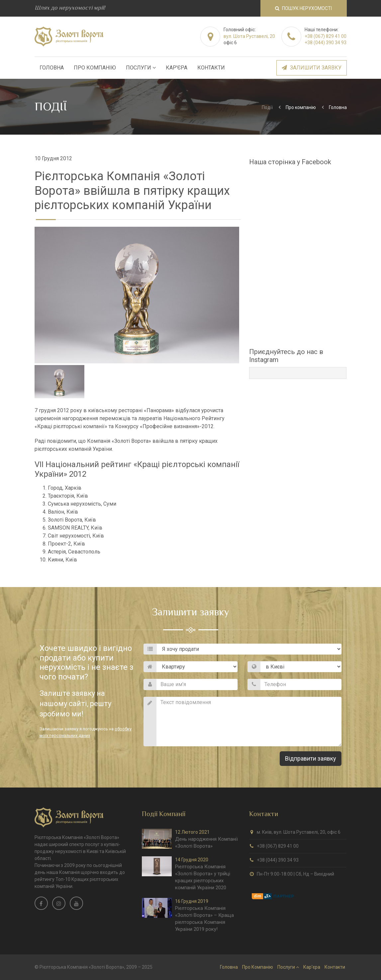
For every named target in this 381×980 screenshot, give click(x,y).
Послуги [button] (141, 68)
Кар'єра (177, 68)
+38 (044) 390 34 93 (326, 43)
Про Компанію (95, 68)
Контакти (211, 68)
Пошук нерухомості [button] (303, 8)
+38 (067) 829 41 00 (326, 36)
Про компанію (301, 107)
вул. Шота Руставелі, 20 (249, 36)
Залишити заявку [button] (312, 68)
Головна (52, 68)
